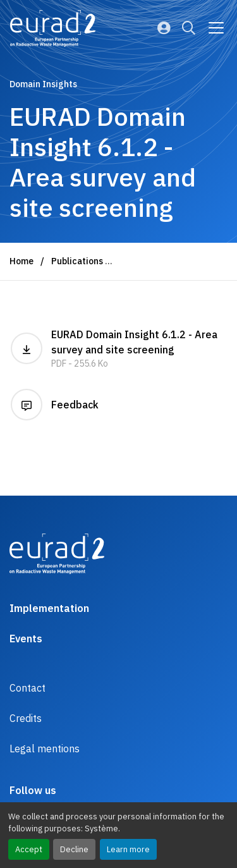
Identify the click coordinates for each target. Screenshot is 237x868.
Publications (77, 261)
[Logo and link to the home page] (53, 28)
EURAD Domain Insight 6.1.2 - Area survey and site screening (118, 349)
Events (26, 639)
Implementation (49, 608)
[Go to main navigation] (216, 28)
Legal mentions (45, 749)
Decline (74, 849)
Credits (26, 718)
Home (21, 261)
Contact (27, 688)
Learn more (128, 849)
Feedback (55, 405)
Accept (29, 849)
